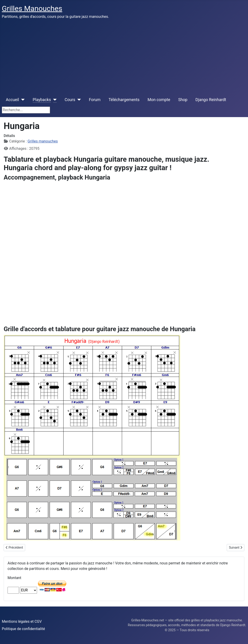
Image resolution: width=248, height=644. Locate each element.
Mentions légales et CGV (22, 621)
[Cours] (78, 100)
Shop (183, 100)
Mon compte (159, 100)
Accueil (12, 100)
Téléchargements (124, 100)
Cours (70, 100)
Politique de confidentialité (23, 629)
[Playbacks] (54, 100)
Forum (95, 100)
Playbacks (42, 100)
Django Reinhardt (211, 100)
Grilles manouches (43, 141)
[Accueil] (22, 100)
